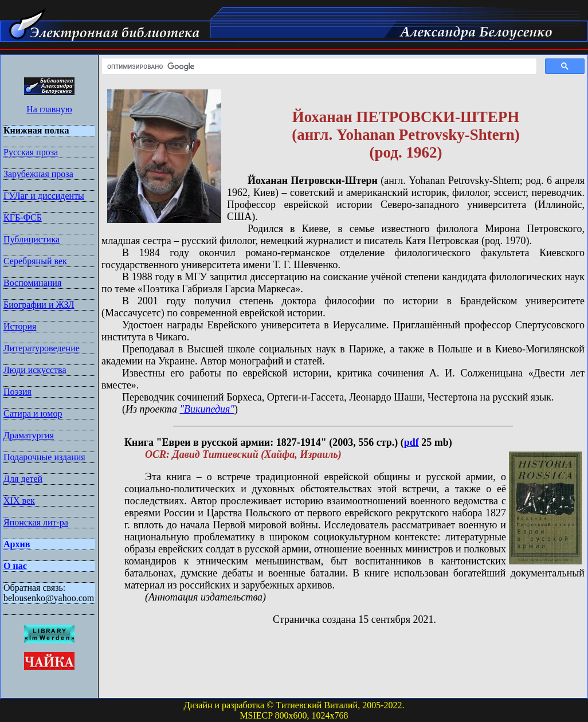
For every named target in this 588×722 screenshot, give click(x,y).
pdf (411, 442)
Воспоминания (32, 283)
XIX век (19, 501)
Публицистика (32, 239)
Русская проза (31, 152)
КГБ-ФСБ (23, 217)
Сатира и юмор (33, 413)
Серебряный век (35, 261)
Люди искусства (35, 370)
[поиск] (318, 66)
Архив (17, 544)
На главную (49, 109)
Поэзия (17, 392)
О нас (15, 566)
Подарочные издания (44, 457)
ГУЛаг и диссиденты (44, 196)
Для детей (23, 479)
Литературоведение (42, 348)
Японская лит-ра (36, 522)
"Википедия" (207, 409)
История (20, 326)
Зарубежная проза (38, 174)
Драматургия (29, 435)
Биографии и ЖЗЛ (39, 305)
